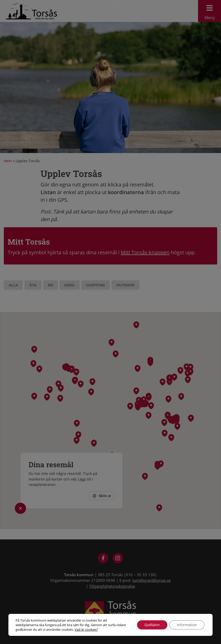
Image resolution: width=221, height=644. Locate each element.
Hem (8, 161)
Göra (69, 285)
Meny (210, 11)
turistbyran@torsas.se (152, 580)
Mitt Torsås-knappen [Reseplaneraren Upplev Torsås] (145, 252)
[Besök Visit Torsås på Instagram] (118, 559)
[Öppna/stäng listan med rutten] (20, 508)
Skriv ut (102, 496)
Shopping (95, 285)
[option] (110, 77)
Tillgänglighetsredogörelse (112, 586)
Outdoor (125, 285)
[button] (180, 370)
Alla (13, 285)
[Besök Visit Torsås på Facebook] (103, 559)
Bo (51, 285)
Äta (33, 285)
